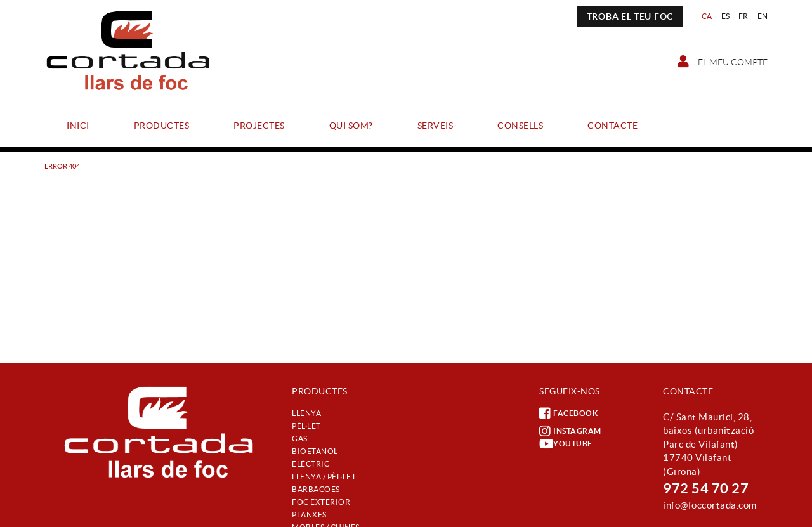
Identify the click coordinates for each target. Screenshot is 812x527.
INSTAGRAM (570, 431)
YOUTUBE (566, 444)
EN (763, 16)
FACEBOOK (568, 413)
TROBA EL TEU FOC (630, 16)
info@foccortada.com (710, 505)
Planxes (309, 515)
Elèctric (311, 464)
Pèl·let (306, 426)
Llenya (306, 413)
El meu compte (723, 62)
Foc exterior (321, 502)
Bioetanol (315, 451)
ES (726, 16)
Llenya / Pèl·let (324, 477)
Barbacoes (316, 489)
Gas (300, 439)
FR (743, 16)
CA (707, 16)
